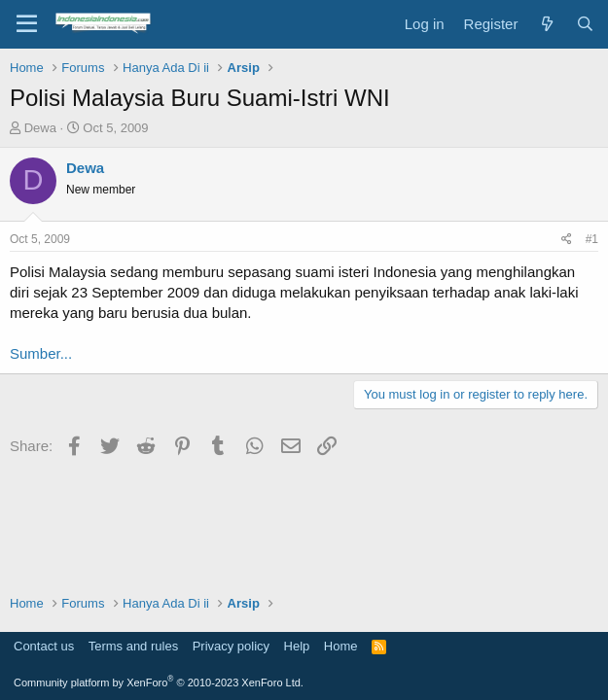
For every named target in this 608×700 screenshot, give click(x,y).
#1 (592, 239)
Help (297, 646)
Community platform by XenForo (159, 682)
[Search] (585, 24)
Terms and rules (133, 646)
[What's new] (546, 24)
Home (341, 646)
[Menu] (27, 24)
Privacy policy (231, 646)
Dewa (40, 128)
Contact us (44, 646)
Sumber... (41, 353)
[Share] (567, 240)
